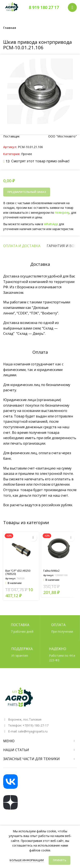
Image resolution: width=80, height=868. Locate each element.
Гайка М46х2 (51, 571)
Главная (10, 28)
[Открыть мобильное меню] (72, 7)
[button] (33, 538)
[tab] (22, 246)
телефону (61, 213)
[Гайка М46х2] (59, 550)
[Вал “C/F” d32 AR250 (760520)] (21, 550)
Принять (60, 860)
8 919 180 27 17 (44, 7)
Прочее (27, 154)
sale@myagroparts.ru (33, 731)
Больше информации (27, 860)
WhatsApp (50, 224)
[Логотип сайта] (12, 7)
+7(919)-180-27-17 (36, 725)
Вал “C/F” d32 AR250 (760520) (18, 572)
